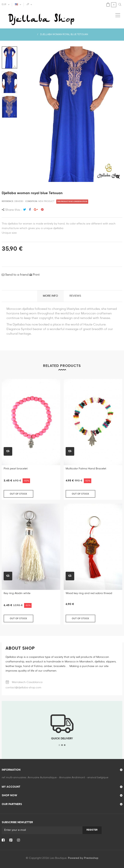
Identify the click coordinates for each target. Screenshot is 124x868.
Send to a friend (16, 275)
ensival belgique (98, 778)
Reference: (8, 201)
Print (36, 275)
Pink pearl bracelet (16, 469)
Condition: (31, 201)
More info (50, 296)
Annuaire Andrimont (72, 778)
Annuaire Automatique (42, 778)
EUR (4, 5)
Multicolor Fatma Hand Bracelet (86, 469)
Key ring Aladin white (17, 593)
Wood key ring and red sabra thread (89, 593)
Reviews (75, 296)
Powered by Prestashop (83, 858)
